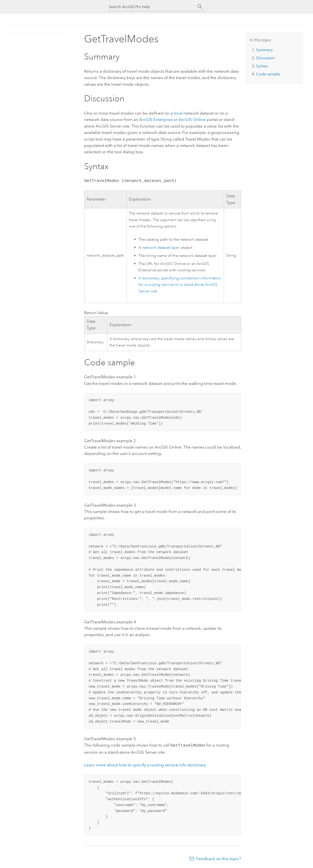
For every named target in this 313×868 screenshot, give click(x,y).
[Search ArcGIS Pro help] (152, 7)
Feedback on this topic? (219, 858)
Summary (264, 50)
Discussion (265, 58)
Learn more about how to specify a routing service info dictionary (145, 764)
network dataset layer (161, 248)
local (179, 113)
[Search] (200, 7)
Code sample (268, 74)
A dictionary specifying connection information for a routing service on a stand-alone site (180, 285)
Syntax (262, 66)
